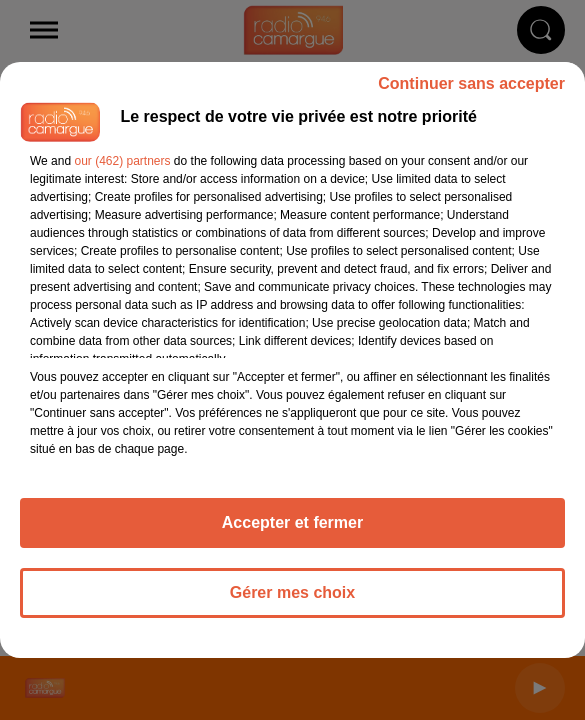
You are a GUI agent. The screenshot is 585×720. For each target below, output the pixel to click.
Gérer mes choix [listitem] (292, 592)
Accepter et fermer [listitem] (292, 522)
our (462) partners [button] (122, 161)
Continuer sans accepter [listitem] (471, 83)
